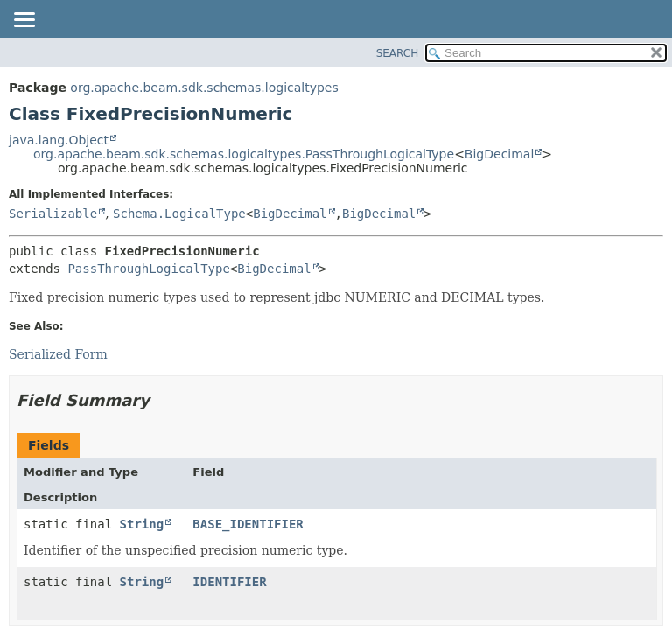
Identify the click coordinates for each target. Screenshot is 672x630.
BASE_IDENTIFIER (248, 524)
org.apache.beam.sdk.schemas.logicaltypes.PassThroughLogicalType (244, 154)
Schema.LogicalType (179, 213)
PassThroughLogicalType (148, 269)
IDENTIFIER (229, 582)
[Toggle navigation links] (24, 21)
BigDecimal (499, 154)
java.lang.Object (59, 140)
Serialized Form (58, 354)
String (142, 524)
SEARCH (398, 53)
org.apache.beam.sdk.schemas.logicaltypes (204, 87)
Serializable (53, 213)
